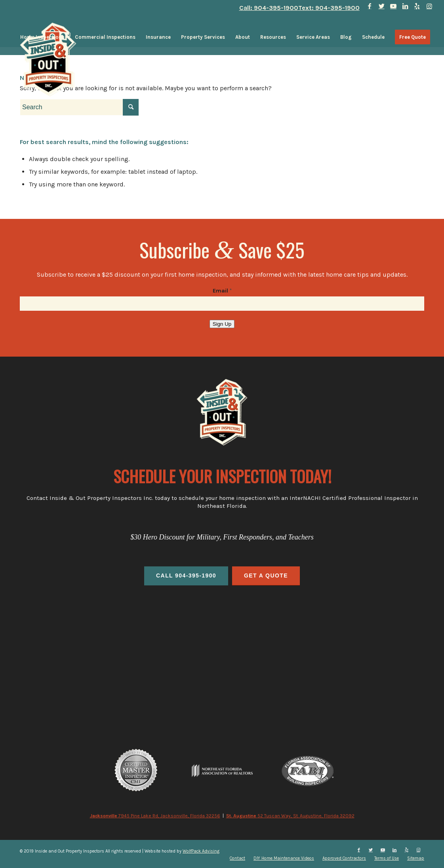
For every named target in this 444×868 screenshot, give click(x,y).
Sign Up (222, 324)
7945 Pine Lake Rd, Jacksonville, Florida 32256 (155, 816)
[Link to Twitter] (382, 6)
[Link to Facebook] (370, 6)
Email (222, 291)
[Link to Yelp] (417, 6)
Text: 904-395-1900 (329, 8)
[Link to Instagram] (429, 6)
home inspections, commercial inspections (222, 647)
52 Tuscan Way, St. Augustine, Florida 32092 (290, 816)
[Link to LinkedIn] (405, 6)
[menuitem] (42, 37)
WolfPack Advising (201, 851)
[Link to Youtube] (394, 6)
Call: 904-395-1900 (269, 8)
